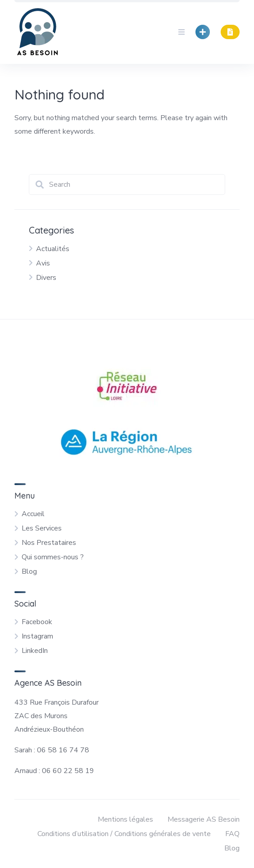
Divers (46, 278)
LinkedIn (35, 651)
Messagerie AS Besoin (204, 819)
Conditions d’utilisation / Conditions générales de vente (124, 834)
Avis (43, 263)
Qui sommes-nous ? (53, 557)
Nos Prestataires (49, 543)
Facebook (37, 622)
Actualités (53, 249)
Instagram (37, 636)
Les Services (42, 528)
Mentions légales (125, 819)
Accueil (33, 514)
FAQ (232, 834)
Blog (29, 571)
